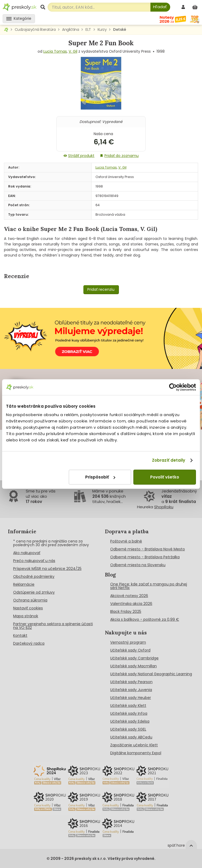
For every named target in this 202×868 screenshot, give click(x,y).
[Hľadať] (160, 7)
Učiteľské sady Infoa (129, 713)
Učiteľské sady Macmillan (133, 666)
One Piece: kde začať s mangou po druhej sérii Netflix (149, 586)
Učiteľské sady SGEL (128, 729)
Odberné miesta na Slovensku (138, 565)
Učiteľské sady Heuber (131, 698)
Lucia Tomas (55, 51)
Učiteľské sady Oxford (130, 650)
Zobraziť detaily (169, 460)
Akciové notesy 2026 (129, 596)
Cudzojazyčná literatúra (35, 29)
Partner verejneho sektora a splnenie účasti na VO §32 (53, 626)
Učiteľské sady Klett (128, 706)
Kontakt (20, 635)
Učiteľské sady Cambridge (134, 658)
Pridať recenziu (101, 289)
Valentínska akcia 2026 (131, 604)
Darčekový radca (29, 643)
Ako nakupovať (27, 553)
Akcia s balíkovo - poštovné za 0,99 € (145, 619)
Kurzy (102, 29)
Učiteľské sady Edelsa (130, 721)
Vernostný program (128, 642)
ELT (88, 29)
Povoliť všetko (165, 477)
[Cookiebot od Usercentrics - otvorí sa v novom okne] (173, 387)
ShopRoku (164, 507)
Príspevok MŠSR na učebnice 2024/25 (47, 569)
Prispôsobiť (100, 477)
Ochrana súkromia (30, 600)
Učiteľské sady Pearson (131, 682)
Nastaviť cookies (28, 608)
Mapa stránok (26, 616)
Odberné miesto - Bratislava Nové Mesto (148, 549)
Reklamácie (24, 584)
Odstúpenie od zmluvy (34, 592)
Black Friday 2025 (126, 611)
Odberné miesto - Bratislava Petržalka (145, 557)
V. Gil (73, 51)
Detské (120, 29)
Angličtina (70, 29)
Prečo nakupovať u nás (34, 561)
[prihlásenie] (184, 7)
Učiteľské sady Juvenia (131, 690)
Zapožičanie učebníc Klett (134, 745)
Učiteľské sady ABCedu (131, 737)
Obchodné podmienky (34, 576)
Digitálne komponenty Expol (136, 753)
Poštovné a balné (126, 541)
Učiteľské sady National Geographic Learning (151, 674)
